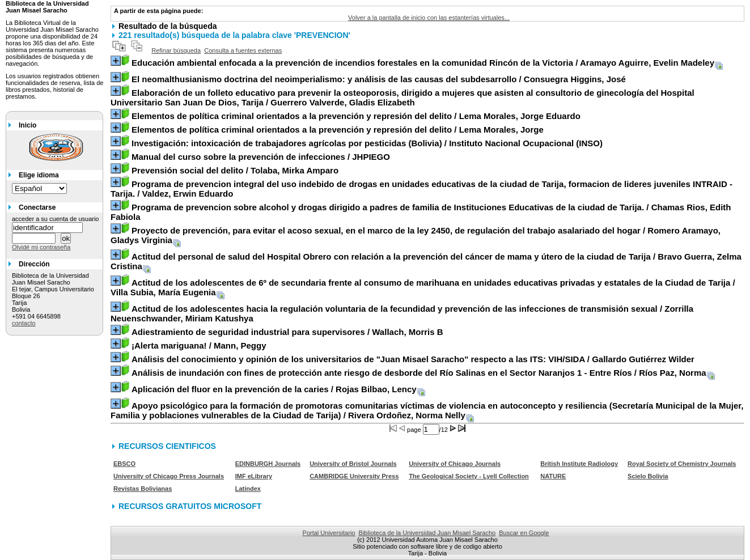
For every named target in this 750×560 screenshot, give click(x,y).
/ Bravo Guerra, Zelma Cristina (426, 261)
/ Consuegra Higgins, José (379, 79)
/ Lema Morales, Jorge (338, 130)
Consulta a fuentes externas (243, 50)
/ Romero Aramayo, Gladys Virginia (416, 235)
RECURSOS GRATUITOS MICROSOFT (190, 506)
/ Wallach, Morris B (287, 332)
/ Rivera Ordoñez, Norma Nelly (427, 410)
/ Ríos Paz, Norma (419, 373)
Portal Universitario (329, 533)
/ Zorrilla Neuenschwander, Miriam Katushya (402, 313)
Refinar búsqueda (176, 50)
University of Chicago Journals (455, 464)
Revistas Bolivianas (143, 489)
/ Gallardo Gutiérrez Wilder (413, 359)
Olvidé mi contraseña (41, 247)
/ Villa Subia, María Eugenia (423, 287)
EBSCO (124, 464)
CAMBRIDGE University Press (354, 476)
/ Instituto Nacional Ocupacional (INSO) (367, 143)
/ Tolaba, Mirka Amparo (235, 170)
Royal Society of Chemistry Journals (682, 464)
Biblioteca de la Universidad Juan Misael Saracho (427, 533)
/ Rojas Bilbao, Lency (274, 389)
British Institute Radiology (579, 464)
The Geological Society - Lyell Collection (469, 476)
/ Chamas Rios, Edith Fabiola (421, 212)
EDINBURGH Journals (268, 464)
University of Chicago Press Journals (169, 476)
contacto (24, 323)
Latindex (248, 489)
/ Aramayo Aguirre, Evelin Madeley (423, 63)
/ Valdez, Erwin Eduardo (421, 189)
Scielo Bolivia (648, 476)
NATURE (553, 476)
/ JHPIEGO (261, 157)
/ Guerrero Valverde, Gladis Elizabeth (402, 97)
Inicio (27, 125)
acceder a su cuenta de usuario (56, 219)
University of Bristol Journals (353, 464)
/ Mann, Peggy (199, 345)
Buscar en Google (524, 533)
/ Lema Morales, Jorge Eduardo (356, 116)
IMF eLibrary (254, 476)
